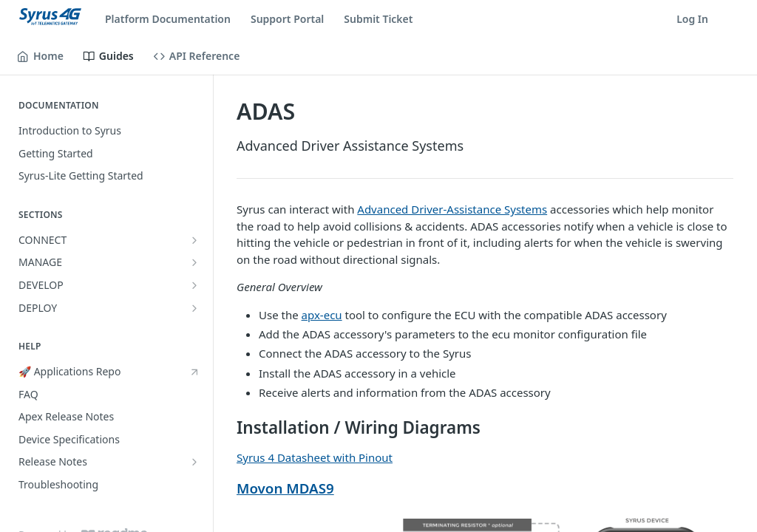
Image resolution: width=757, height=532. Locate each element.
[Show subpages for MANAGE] (194, 262)
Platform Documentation (168, 19)
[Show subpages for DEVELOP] (194, 285)
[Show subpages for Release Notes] (194, 462)
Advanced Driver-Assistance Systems (452, 209)
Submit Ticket (378, 19)
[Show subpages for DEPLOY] (194, 308)
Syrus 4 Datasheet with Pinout (315, 457)
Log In (692, 19)
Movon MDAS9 (285, 488)
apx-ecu (322, 315)
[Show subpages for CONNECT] (194, 240)
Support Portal (287, 19)
